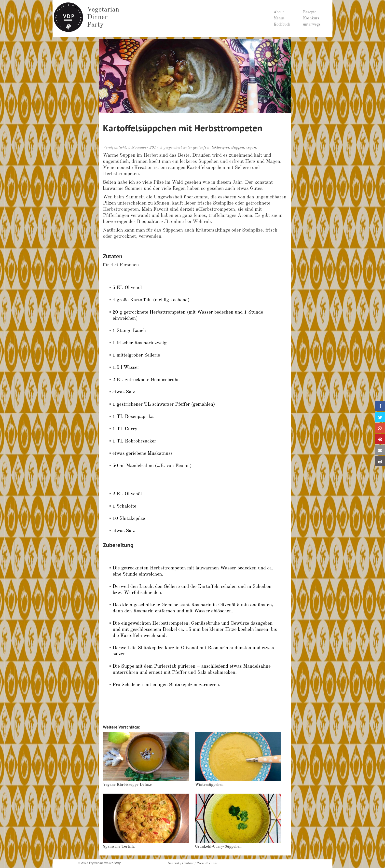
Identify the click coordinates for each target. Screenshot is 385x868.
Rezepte (310, 12)
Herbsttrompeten (121, 209)
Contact (188, 863)
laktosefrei (220, 148)
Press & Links (207, 863)
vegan (251, 148)
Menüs (279, 18)
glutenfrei (201, 148)
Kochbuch (282, 25)
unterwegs (312, 25)
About (279, 12)
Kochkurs (311, 18)
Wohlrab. (202, 222)
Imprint (173, 863)
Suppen (238, 148)
